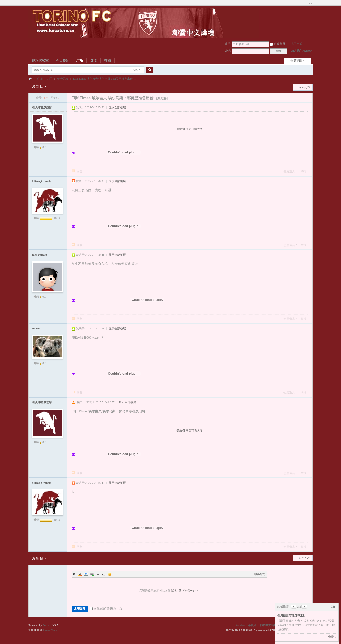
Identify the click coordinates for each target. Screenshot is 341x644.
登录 (174, 590)
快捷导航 (296, 61)
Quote (98, 574)
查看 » (332, 637)
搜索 (135, 70)
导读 (94, 61)
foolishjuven (40, 255)
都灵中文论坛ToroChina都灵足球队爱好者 (30, 79)
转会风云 (63, 79)
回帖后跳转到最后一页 (106, 608)
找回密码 (297, 44)
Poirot (36, 329)
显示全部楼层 (117, 107)
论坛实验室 (40, 61)
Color (80, 574)
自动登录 (278, 44)
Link (92, 574)
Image (86, 574)
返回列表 (304, 87)
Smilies (110, 574)
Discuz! (47, 625)
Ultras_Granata (42, 181)
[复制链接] (161, 98)
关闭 (333, 607)
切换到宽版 (310, 3)
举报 (303, 171)
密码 (228, 51)
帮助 (108, 61)
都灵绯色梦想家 (42, 107)
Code (104, 574)
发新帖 (38, 87)
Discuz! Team (50, 630)
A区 (50, 79)
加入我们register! (302, 51)
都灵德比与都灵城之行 (292, 615)
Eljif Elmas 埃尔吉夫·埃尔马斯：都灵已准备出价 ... (104, 79)
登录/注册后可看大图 (190, 129)
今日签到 (63, 61)
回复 (80, 171)
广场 (80, 61)
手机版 (252, 625)
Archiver (240, 625)
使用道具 (289, 171)
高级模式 (259, 574)
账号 (228, 44)
